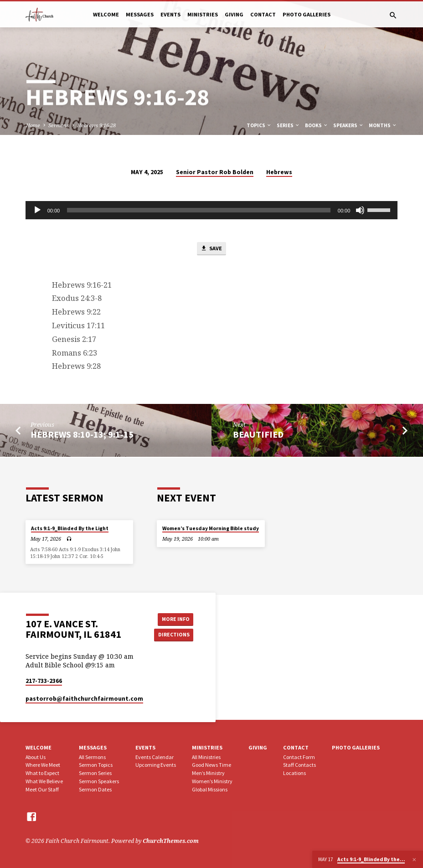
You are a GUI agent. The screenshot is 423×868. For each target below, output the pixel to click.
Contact (263, 14)
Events (170, 14)
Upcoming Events (156, 765)
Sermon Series (95, 773)
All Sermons (92, 757)
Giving (234, 14)
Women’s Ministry (212, 781)
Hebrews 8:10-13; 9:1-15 (82, 435)
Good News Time (211, 765)
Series (288, 125)
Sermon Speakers (99, 781)
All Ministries (206, 757)
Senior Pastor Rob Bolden (215, 172)
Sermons (59, 125)
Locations (294, 773)
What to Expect (42, 773)
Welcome (106, 14)
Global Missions (210, 789)
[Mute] (360, 210)
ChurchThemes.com (171, 841)
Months (383, 125)
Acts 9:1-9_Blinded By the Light (70, 528)
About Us (36, 757)
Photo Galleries (307, 14)
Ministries (203, 14)
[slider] (199, 210)
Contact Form (299, 757)
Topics (259, 125)
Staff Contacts (299, 765)
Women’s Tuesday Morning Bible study (211, 528)
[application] (212, 210)
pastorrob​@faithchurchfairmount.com (84, 699)
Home (33, 125)
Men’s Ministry (208, 773)
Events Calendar (155, 757)
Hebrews (279, 172)
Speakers (348, 125)
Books (317, 125)
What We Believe (44, 781)
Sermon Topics (96, 765)
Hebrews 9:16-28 (96, 125)
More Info (173, 618)
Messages (140, 14)
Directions (173, 635)
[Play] (37, 210)
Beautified (258, 435)
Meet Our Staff (42, 789)
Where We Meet (43, 765)
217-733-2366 (44, 681)
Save (211, 249)
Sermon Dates (95, 789)
